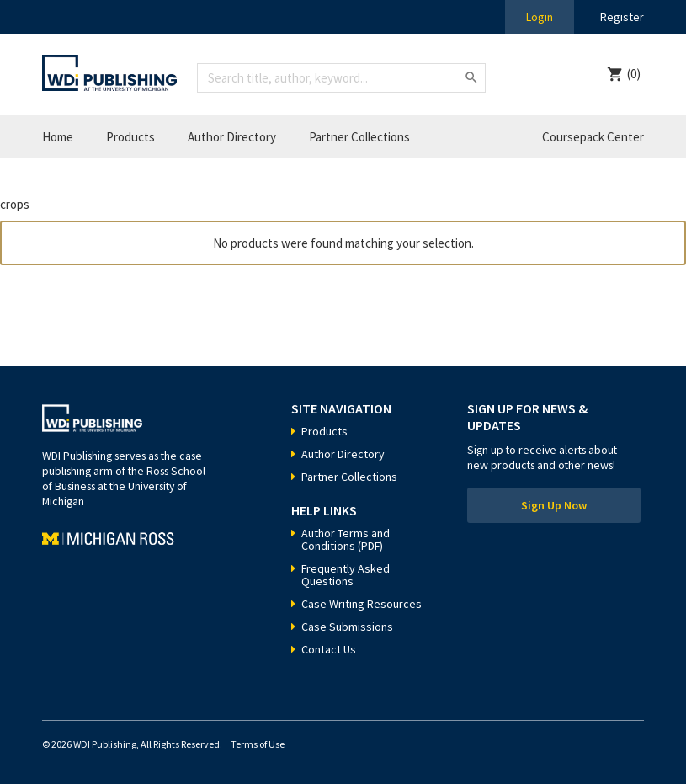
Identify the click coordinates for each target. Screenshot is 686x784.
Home (58, 137)
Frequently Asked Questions (346, 575)
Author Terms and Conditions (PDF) (346, 539)
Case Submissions (347, 627)
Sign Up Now (554, 505)
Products (130, 137)
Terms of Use (258, 744)
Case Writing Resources (362, 604)
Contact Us (329, 649)
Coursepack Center (593, 137)
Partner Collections (359, 137)
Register (622, 17)
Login (540, 17)
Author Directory (232, 137)
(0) (634, 74)
